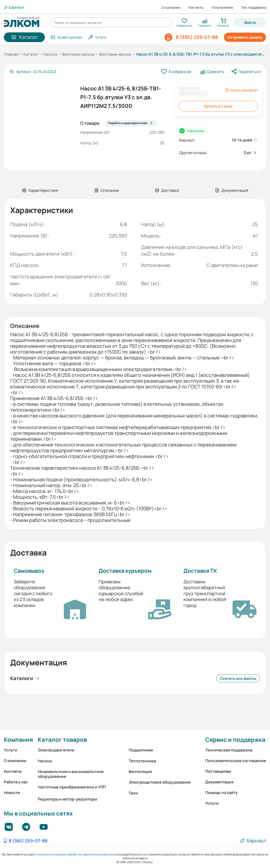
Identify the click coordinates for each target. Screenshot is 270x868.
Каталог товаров (62, 739)
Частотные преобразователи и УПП (72, 787)
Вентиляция (140, 772)
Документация (219, 782)
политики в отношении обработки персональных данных (74, 854)
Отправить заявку (245, 37)
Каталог (31, 54)
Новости (12, 793)
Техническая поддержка (229, 750)
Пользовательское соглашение (236, 761)
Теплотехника (142, 761)
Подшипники (141, 750)
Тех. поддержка (254, 7)
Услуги (11, 750)
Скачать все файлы (238, 678)
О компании (171, 7)
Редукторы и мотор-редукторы (67, 799)
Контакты (196, 7)
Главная (11, 54)
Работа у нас (16, 782)
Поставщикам (218, 771)
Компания (18, 739)
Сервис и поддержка (235, 739)
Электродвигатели (56, 750)
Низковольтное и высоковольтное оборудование (71, 774)
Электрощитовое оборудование (160, 782)
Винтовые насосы (78, 54)
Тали (133, 793)
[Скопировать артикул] (33, 72)
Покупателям (222, 7)
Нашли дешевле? (242, 90)
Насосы (50, 54)
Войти (250, 22)
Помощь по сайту (222, 793)
